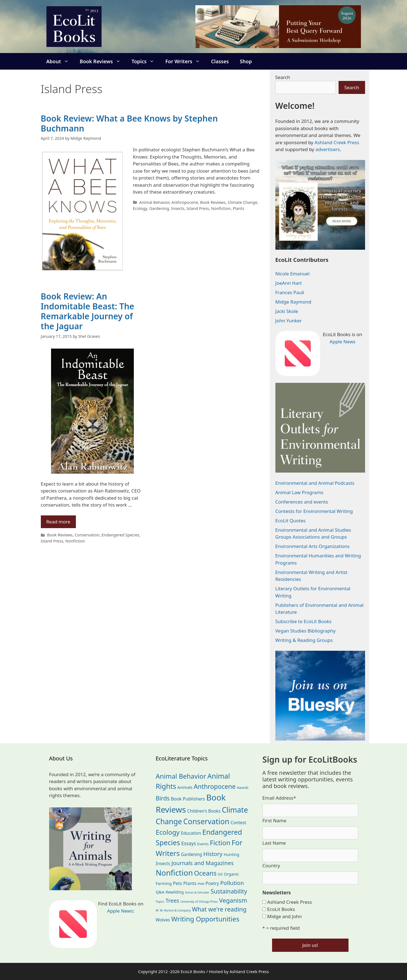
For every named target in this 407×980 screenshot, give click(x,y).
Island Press (198, 208)
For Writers (185, 61)
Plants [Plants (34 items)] (190, 883)
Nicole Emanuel (292, 274)
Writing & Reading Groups (304, 640)
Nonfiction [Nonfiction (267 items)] (174, 873)
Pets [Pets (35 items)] (177, 883)
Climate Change (242, 202)
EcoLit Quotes (291, 521)
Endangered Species (120, 535)
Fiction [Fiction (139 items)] (220, 843)
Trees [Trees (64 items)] (172, 901)
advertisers (328, 149)
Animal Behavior (154, 202)
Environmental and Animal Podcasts (315, 483)
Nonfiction (221, 208)
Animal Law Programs (299, 492)
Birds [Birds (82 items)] (163, 798)
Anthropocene (185, 202)
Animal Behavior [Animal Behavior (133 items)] (181, 776)
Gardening (159, 208)
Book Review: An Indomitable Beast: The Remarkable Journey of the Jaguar (88, 311)
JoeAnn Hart (289, 283)
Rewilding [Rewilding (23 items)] (175, 892)
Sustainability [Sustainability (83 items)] (229, 891)
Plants (239, 208)
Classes (220, 61)
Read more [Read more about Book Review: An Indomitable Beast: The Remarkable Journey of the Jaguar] (58, 522)
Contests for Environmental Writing (314, 511)
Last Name (274, 843)
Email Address (279, 798)
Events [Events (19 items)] (203, 844)
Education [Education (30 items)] (191, 833)
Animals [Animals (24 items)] (185, 787)
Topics (146, 61)
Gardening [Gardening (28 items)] (191, 854)
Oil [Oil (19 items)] (220, 874)
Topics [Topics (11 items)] (160, 902)
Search (283, 77)
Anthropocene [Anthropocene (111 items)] (215, 787)
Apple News (342, 342)
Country (271, 866)
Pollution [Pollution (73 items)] (232, 883)
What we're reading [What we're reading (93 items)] (219, 909)
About (60, 61)
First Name (274, 820)
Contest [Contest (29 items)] (238, 823)
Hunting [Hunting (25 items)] (232, 854)
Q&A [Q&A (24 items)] (160, 892)
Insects (178, 208)
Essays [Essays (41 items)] (189, 843)
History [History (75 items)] (213, 854)
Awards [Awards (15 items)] (243, 788)
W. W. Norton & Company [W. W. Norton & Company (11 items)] (173, 910)
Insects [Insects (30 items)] (163, 863)
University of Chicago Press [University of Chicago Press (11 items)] (199, 902)
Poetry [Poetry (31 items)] (212, 883)
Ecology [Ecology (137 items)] (168, 832)
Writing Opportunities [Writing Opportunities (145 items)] (205, 919)
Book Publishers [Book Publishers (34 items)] (188, 799)
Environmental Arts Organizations (313, 546)
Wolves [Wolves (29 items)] (163, 920)
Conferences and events (302, 502)
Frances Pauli (290, 292)
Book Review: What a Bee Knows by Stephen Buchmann (129, 123)
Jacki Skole (287, 311)
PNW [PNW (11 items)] (201, 884)
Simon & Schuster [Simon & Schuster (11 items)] (197, 892)
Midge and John (284, 916)
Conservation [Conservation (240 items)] (206, 821)
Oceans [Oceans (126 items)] (205, 873)
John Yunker (289, 321)
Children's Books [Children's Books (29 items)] (204, 811)
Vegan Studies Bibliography (306, 631)
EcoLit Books (281, 909)
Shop (246, 61)
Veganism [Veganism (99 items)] (233, 900)
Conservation (87, 535)
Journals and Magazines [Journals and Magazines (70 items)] (203, 863)
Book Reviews (103, 61)
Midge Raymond (293, 302)
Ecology (140, 208)
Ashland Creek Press (337, 142)
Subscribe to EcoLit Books (304, 621)
